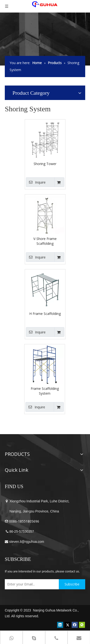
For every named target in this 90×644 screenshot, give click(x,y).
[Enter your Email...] (31, 584)
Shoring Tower (45, 164)
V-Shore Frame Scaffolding (45, 241)
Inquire (36, 182)
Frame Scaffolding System (45, 391)
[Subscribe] (72, 584)
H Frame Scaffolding (45, 314)
